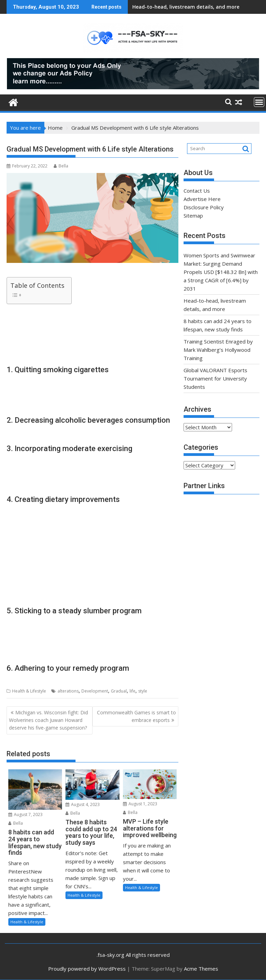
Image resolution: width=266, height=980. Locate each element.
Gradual (119, 691)
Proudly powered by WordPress (87, 969)
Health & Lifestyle (29, 691)
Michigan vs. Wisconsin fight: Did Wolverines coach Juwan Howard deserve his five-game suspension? (48, 720)
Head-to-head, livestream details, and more (186, 7)
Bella (61, 166)
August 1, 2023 (140, 804)
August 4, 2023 (83, 804)
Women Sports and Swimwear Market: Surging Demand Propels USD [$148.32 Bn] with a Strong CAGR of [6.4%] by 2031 (221, 272)
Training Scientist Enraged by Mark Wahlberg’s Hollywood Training (218, 350)
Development (95, 691)
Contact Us (197, 191)
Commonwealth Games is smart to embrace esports (136, 716)
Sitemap (193, 216)
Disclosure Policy (204, 207)
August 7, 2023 (25, 814)
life (132, 691)
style (143, 691)
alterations (68, 691)
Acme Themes (201, 969)
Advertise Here (202, 199)
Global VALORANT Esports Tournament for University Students (215, 378)
